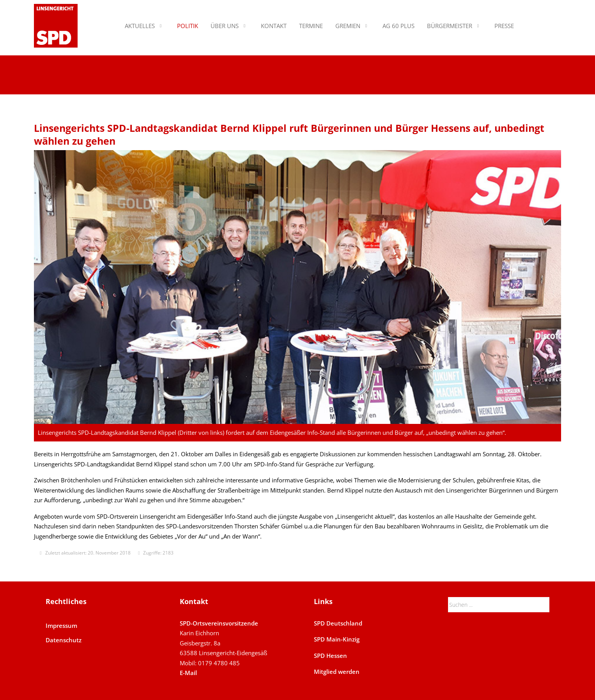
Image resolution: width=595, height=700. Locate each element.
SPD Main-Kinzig (337, 639)
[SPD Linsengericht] (56, 26)
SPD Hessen (330, 656)
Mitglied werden (337, 672)
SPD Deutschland (338, 623)
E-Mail (188, 673)
